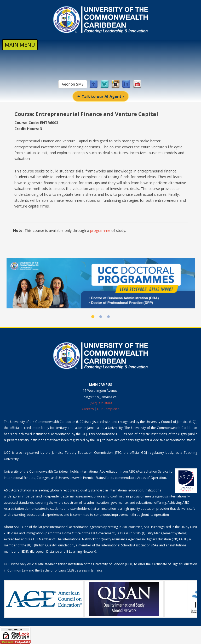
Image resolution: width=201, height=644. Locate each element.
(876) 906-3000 (101, 403)
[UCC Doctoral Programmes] (101, 283)
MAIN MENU (20, 45)
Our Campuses (108, 409)
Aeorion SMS (73, 84)
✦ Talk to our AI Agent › (101, 96)
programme (100, 230)
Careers (88, 409)
